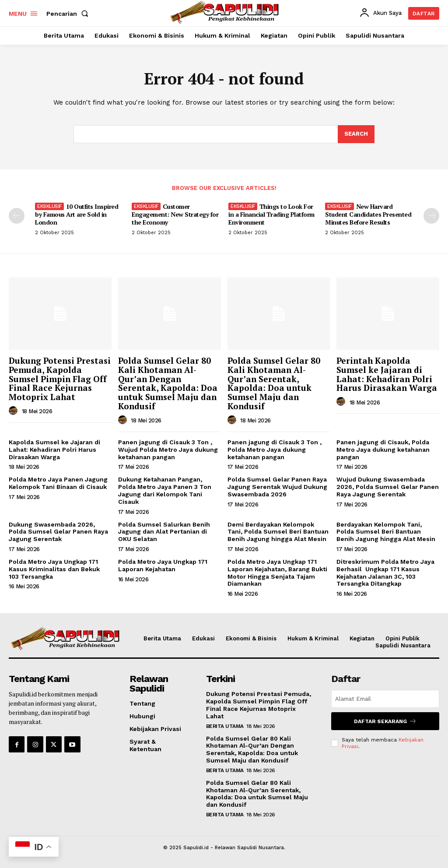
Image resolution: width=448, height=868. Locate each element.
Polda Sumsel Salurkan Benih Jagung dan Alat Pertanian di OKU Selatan (164, 532)
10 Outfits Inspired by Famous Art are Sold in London (77, 214)
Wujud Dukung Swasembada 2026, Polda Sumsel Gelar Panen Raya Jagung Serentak (388, 487)
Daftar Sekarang (385, 721)
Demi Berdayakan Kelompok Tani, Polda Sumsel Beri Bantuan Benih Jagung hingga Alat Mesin (278, 532)
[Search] (356, 134)
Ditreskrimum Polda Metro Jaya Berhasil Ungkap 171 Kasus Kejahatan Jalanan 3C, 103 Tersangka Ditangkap (385, 573)
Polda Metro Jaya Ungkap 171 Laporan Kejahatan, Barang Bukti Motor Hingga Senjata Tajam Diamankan (277, 573)
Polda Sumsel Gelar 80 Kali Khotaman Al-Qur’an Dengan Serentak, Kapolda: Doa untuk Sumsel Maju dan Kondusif (168, 383)
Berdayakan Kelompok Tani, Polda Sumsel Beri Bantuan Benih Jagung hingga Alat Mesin (386, 532)
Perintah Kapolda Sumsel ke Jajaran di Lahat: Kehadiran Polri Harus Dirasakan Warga (387, 374)
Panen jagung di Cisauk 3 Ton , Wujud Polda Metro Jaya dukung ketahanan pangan (168, 450)
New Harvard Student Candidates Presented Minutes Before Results (368, 214)
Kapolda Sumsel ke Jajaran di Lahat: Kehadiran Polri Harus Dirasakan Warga (54, 450)
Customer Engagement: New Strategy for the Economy (175, 214)
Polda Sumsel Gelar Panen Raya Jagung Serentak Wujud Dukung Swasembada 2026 (277, 487)
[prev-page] (17, 216)
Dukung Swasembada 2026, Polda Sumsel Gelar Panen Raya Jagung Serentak (58, 532)
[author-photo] (14, 411)
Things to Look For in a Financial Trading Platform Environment (271, 214)
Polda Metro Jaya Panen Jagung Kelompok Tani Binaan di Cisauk (58, 483)
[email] (385, 699)
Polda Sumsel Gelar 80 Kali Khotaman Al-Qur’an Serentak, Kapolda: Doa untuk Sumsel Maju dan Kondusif (274, 383)
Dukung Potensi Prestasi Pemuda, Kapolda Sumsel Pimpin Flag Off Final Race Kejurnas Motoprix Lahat (60, 379)
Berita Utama (225, 726)
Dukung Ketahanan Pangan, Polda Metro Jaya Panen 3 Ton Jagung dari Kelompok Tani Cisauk (165, 490)
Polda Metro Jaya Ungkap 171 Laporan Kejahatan (163, 565)
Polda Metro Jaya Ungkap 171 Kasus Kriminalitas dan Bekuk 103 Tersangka (54, 569)
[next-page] (431, 216)
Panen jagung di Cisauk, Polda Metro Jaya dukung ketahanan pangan (383, 450)
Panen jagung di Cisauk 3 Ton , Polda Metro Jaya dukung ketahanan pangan (275, 450)
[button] (69, 14)
